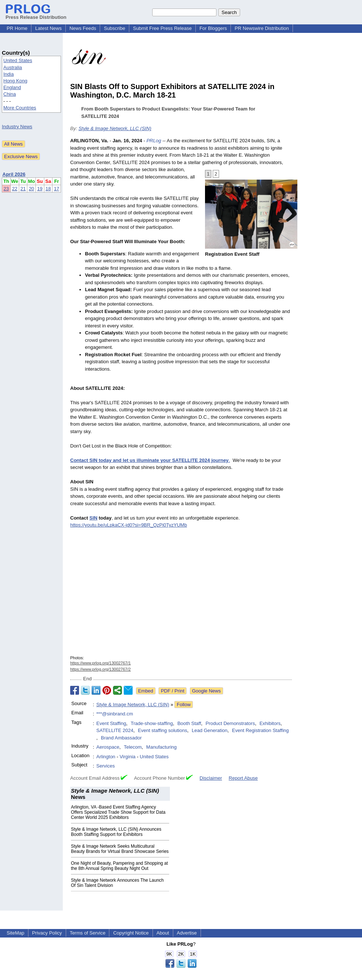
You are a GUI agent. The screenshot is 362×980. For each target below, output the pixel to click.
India (8, 74)
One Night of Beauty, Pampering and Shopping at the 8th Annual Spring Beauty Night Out (119, 866)
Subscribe (115, 28)
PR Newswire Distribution (262, 28)
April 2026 (14, 174)
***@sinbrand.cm (115, 714)
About (163, 933)
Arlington (106, 757)
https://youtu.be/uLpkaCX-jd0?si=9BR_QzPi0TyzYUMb (129, 525)
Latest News (48, 28)
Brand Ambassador (121, 738)
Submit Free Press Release (162, 28)
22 (14, 189)
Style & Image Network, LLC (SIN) (115, 128)
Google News (206, 691)
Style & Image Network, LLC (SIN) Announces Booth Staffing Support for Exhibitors (116, 832)
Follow (184, 705)
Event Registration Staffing (260, 730)
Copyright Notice (131, 933)
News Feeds (83, 28)
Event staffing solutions (162, 730)
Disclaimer (211, 778)
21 (23, 189)
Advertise (187, 933)
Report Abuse (243, 778)
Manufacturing (161, 747)
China (10, 94)
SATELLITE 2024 (115, 730)
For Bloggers (213, 28)
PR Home (17, 28)
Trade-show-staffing (152, 723)
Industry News (17, 127)
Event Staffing (111, 723)
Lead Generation (210, 730)
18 (48, 189)
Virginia (128, 757)
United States (18, 60)
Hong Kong (15, 81)
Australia (13, 67)
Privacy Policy (47, 933)
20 (31, 189)
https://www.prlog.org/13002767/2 (100, 669)
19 (40, 189)
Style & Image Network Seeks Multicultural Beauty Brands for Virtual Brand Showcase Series (120, 849)
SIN (93, 518)
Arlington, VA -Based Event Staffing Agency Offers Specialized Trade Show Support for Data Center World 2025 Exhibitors (118, 812)
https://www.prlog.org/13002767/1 (100, 663)
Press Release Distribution (36, 14)
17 (57, 189)
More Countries (20, 108)
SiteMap (16, 933)
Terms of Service (88, 933)
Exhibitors (270, 723)
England (12, 87)
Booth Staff (189, 723)
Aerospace (108, 747)
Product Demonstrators (230, 723)
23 (6, 189)
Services (106, 766)
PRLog (154, 141)
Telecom (133, 747)
